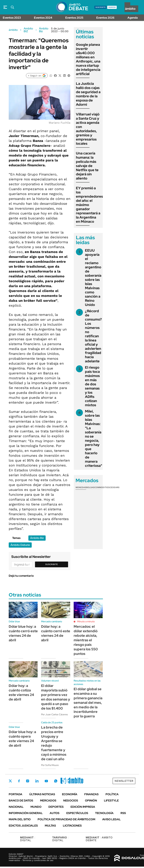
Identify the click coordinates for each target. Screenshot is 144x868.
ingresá (112, 7)
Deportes (56, 807)
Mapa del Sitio (20, 819)
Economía (70, 794)
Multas (50, 826)
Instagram (28, 781)
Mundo (36, 807)
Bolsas (90, 487)
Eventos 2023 (12, 18)
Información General (26, 813)
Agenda (133, 18)
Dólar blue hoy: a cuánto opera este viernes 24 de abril (22, 739)
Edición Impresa (83, 807)
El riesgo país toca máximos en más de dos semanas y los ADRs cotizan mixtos (92, 386)
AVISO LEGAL (111, 819)
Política (112, 794)
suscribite (100, 7)
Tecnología (104, 813)
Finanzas (91, 794)
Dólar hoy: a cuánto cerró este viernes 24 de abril (56, 633)
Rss (123, 813)
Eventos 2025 (74, 18)
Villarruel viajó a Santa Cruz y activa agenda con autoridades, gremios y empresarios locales (88, 129)
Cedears (114, 487)
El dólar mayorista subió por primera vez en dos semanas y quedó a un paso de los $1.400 (56, 697)
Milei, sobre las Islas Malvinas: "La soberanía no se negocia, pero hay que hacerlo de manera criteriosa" (94, 438)
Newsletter (124, 781)
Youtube (46, 781)
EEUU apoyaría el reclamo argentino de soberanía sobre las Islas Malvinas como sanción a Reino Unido (93, 278)
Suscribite (52, 564)
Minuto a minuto (86, 621)
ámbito (13, 30)
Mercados (48, 801)
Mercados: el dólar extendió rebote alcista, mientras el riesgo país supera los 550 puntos (86, 640)
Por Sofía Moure (50, 765)
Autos (55, 813)
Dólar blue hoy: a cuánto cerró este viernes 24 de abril (23, 633)
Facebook (19, 781)
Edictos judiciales (23, 826)
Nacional (16, 807)
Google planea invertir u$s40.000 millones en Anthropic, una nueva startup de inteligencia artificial (88, 59)
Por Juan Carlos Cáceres (55, 714)
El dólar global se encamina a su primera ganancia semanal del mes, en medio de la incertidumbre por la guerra (88, 703)
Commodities (102, 487)
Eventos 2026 (105, 18)
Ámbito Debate (20, 545)
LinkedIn (37, 781)
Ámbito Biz (44, 30)
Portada (15, 794)
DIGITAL (28, 839)
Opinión (91, 801)
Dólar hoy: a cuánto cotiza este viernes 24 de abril (21, 692)
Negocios (71, 801)
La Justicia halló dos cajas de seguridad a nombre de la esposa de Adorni (88, 94)
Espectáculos (77, 813)
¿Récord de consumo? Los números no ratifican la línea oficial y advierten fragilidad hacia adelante (93, 336)
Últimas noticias (42, 794)
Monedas (81, 487)
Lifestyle (111, 801)
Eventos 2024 (43, 18)
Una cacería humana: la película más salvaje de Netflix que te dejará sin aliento (87, 166)
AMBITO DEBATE (99, 839)
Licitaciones (72, 826)
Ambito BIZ (28, 30)
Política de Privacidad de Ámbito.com (66, 819)
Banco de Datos (21, 801)
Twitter (10, 781)
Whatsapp (56, 781)
